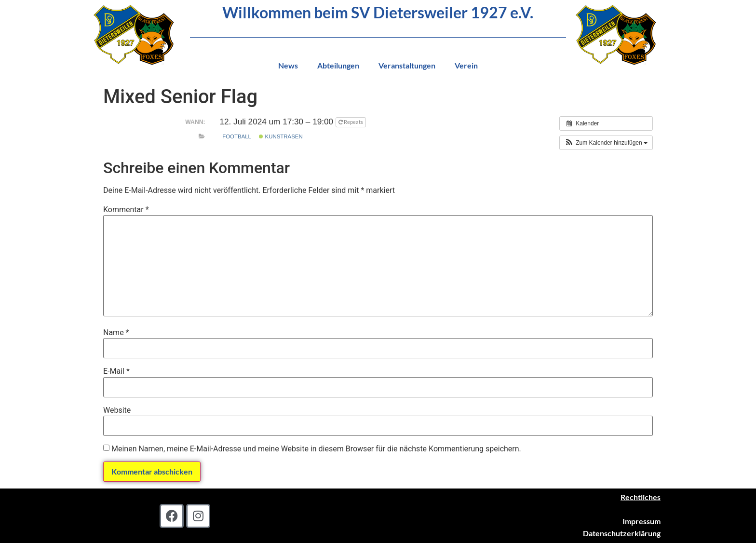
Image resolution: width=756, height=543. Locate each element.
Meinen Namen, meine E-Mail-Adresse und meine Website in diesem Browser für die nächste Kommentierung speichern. (316, 449)
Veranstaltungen (407, 65)
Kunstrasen (281, 136)
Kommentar (126, 210)
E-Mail (116, 371)
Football (237, 136)
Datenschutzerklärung (622, 533)
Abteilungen (338, 65)
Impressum (641, 521)
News (288, 65)
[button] (606, 143)
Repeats (351, 122)
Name (116, 333)
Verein (466, 65)
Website (117, 410)
